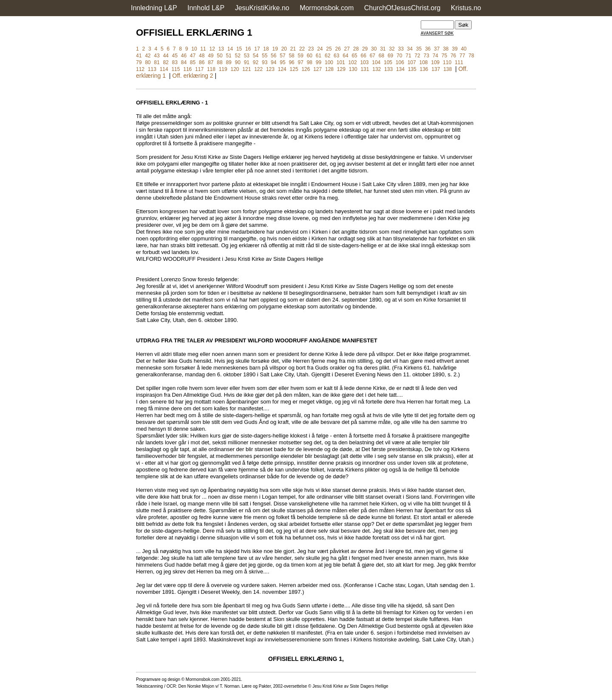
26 (338, 49)
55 (265, 56)
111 (459, 62)
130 (353, 69)
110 (447, 62)
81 (157, 62)
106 (400, 62)
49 (211, 56)
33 (401, 49)
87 (211, 62)
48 (202, 56)
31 (383, 49)
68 (381, 56)
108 (423, 62)
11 (203, 49)
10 (194, 49)
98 (310, 62)
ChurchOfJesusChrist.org (402, 8)
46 (184, 56)
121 (246, 69)
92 (256, 62)
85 (193, 62)
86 (202, 62)
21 (293, 49)
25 (329, 49)
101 (341, 62)
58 (291, 56)
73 (426, 56)
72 (417, 56)
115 (176, 69)
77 (462, 56)
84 (184, 62)
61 (319, 56)
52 (238, 56)
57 (282, 56)
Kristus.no (466, 8)
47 (193, 56)
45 (175, 56)
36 (428, 49)
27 (347, 49)
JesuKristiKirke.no (262, 8)
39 (455, 49)
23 (311, 49)
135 (412, 69)
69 (390, 56)
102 (353, 62)
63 (336, 56)
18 (266, 49)
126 (306, 69)
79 (139, 62)
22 (302, 49)
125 (294, 69)
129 (341, 69)
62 (327, 56)
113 (152, 69)
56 (273, 56)
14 (230, 49)
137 (436, 69)
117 (199, 69)
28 (356, 49)
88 (220, 62)
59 (301, 56)
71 (408, 56)
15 (239, 49)
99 (319, 62)
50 (220, 56)
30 (374, 49)
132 (377, 69)
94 (273, 62)
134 (400, 69)
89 (228, 62)
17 (257, 49)
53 (247, 56)
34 (410, 49)
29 (365, 49)
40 (463, 49)
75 (444, 56)
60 (310, 56)
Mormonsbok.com (327, 8)
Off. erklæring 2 (193, 76)
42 (148, 56)
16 (248, 49)
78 (471, 56)
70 (399, 56)
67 (373, 56)
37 (437, 49)
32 (392, 49)
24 (320, 49)
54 (256, 56)
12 (212, 49)
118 (211, 69)
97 (301, 62)
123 (270, 69)
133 (388, 69)
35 (419, 49)
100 (329, 62)
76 (453, 56)
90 (238, 62)
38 (446, 49)
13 (221, 49)
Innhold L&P (206, 8)
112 (140, 69)
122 (258, 69)
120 (235, 69)
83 (175, 62)
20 (284, 49)
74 (435, 56)
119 (223, 69)
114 (164, 69)
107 (412, 62)
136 (424, 69)
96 (291, 62)
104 (376, 62)
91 (247, 62)
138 (448, 69)
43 (157, 56)
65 (354, 56)
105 (388, 62)
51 (228, 56)
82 (166, 62)
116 (187, 69)
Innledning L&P (154, 8)
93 (265, 62)
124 (282, 69)
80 (148, 62)
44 (166, 56)
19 (275, 49)
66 (364, 56)
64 (345, 56)
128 (329, 69)
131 (365, 69)
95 (282, 62)
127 (317, 69)
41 (139, 56)
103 (364, 62)
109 (435, 62)
